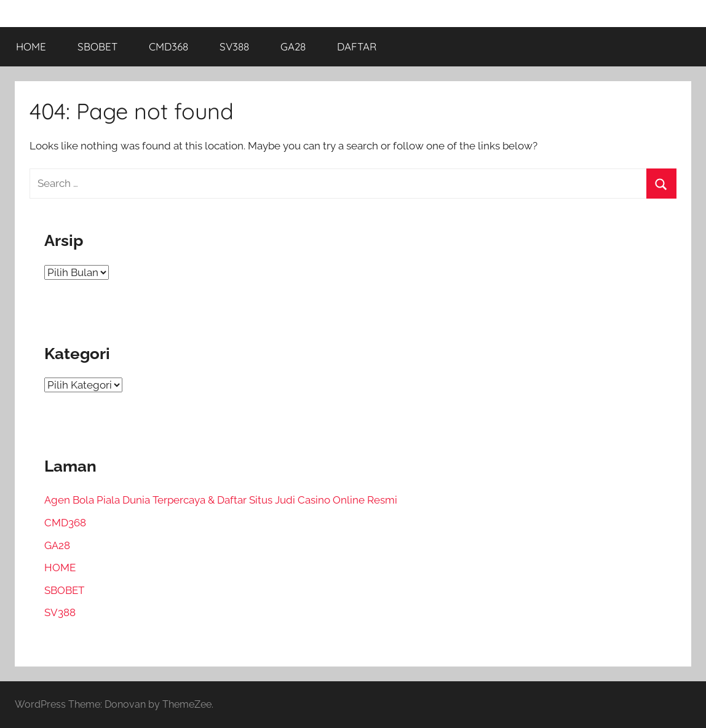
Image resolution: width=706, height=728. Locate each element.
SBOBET (97, 46)
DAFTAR (357, 46)
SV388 (234, 46)
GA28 (293, 46)
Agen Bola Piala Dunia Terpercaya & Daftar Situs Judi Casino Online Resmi (221, 500)
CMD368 (169, 46)
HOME (31, 46)
